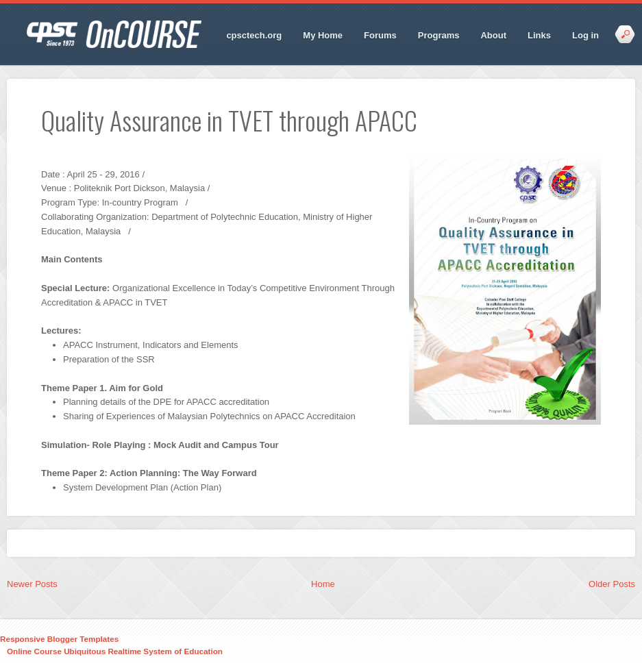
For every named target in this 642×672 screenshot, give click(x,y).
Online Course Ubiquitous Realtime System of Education (115, 651)
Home (323, 584)
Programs (439, 35)
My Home (323, 35)
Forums (380, 35)
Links (539, 35)
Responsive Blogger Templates (59, 639)
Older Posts (612, 584)
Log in (585, 35)
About (493, 35)
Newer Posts (32, 584)
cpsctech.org (254, 35)
